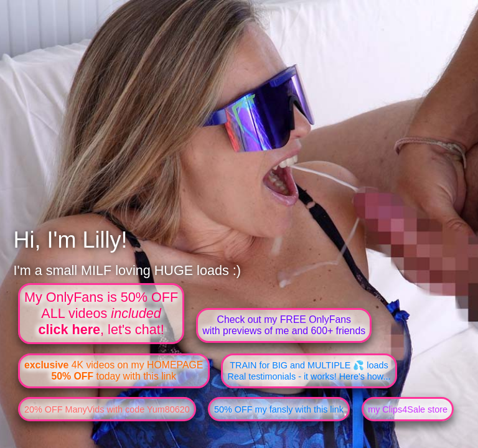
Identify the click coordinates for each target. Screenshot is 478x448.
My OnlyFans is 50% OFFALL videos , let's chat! (101, 313)
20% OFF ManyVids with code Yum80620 (107, 409)
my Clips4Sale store (408, 409)
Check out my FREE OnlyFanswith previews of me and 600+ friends (284, 325)
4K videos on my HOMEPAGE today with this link (114, 371)
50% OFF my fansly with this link (279, 409)
